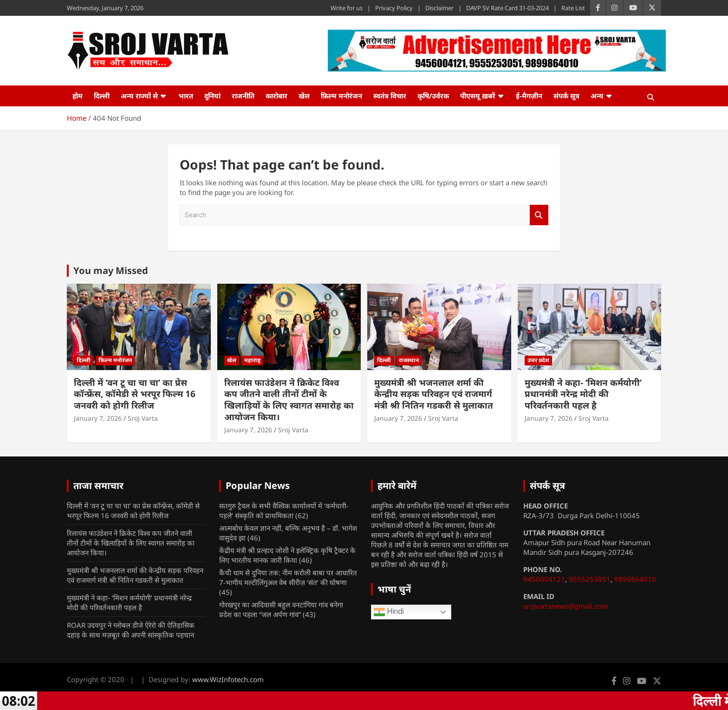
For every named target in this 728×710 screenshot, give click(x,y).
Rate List (573, 8)
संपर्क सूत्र (566, 96)
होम (78, 96)
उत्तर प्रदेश (538, 360)
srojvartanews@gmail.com (566, 606)
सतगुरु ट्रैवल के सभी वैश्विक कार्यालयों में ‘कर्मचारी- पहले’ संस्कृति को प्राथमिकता (284, 511)
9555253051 (590, 579)
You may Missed (111, 270)
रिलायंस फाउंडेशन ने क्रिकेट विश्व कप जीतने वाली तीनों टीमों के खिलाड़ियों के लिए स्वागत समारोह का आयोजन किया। (289, 400)
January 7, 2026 (98, 418)
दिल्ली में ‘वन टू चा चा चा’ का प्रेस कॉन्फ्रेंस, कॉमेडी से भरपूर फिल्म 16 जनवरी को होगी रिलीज (135, 394)
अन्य (597, 96)
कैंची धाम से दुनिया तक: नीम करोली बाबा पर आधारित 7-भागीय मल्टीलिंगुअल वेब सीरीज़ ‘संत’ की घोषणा (288, 577)
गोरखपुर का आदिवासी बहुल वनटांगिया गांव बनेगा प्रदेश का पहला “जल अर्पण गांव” (281, 609)
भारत (186, 96)
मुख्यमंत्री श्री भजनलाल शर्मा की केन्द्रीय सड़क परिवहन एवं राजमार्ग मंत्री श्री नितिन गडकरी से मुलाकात (434, 394)
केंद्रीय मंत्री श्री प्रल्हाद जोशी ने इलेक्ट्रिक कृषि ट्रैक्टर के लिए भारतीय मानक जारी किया (287, 555)
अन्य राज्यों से (139, 96)
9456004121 (544, 579)
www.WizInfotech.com (228, 679)
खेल (304, 96)
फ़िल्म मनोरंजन (341, 96)
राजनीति (243, 96)
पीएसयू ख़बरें (478, 96)
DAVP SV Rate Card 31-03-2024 (507, 8)
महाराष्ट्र (252, 360)
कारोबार (276, 96)
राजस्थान (409, 360)
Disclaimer (439, 8)
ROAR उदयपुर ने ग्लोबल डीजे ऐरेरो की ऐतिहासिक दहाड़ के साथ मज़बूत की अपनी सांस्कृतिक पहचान (131, 630)
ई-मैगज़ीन (529, 96)
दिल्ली (102, 96)
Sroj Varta (143, 418)
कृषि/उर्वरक (433, 96)
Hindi (389, 612)
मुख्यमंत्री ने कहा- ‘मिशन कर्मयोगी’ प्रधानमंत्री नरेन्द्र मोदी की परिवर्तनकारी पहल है (583, 394)
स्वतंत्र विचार (390, 96)
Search (539, 215)
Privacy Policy (394, 8)
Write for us (347, 8)
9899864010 (635, 579)
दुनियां (212, 96)
